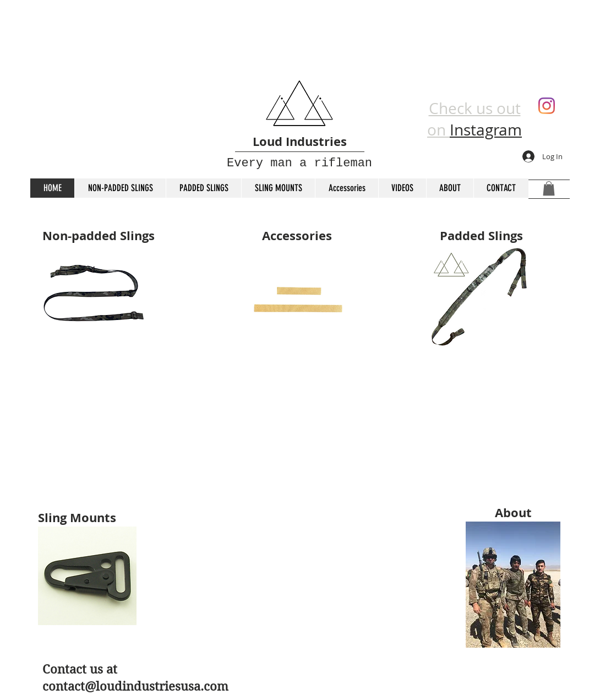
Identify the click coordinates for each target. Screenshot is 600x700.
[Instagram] (547, 106)
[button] (549, 188)
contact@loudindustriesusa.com (135, 686)
